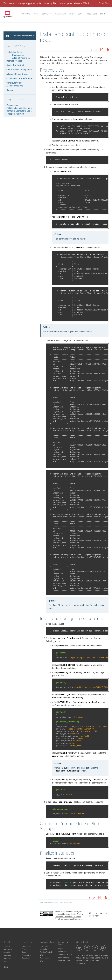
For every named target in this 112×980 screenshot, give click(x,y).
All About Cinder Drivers (17, 74)
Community (47, 14)
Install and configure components (22, 108)
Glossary (10, 90)
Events (72, 14)
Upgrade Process (14, 61)
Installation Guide (14, 52)
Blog (5, 961)
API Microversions (15, 86)
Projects (7, 946)
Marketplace (61, 14)
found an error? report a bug (98, 914)
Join (96, 14)
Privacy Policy (64, 957)
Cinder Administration (16, 65)
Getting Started (46, 952)
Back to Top (103, 3)
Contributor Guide (14, 83)
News (6, 967)
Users (37, 14)
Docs (89, 14)
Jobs (24, 952)
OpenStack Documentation (24, 36)
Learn (81, 14)
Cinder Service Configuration (19, 70)
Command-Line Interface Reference (22, 78)
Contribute (26, 958)
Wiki (42, 961)
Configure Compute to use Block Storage (25, 111)
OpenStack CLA (64, 960)
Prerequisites (18, 55)
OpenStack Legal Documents (72, 919)
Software (26, 14)
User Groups (27, 946)
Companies (26, 955)
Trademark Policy (65, 955)
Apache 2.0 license (87, 958)
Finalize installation (15, 114)
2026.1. (86, 3)
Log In (103, 14)
